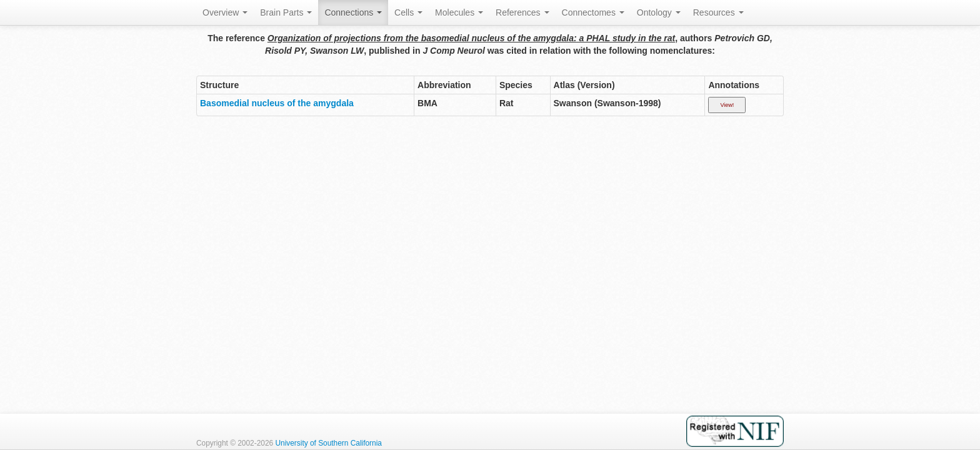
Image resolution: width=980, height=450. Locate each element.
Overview (225, 12)
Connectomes (593, 12)
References (522, 12)
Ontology (659, 12)
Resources (718, 12)
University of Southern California (328, 443)
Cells (408, 12)
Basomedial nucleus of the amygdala (277, 103)
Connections (353, 12)
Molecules (459, 12)
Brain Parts (286, 12)
